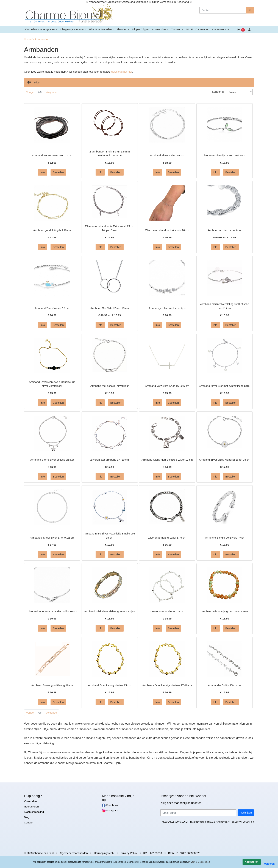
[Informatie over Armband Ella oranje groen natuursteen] (225, 585)
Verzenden (30, 801)
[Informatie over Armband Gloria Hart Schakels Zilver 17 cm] (167, 433)
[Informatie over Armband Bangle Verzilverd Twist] (225, 507)
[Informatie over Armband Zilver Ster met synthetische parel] (225, 355)
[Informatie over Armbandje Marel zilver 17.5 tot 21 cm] (52, 507)
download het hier (122, 72)
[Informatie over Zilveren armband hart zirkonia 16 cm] (167, 203)
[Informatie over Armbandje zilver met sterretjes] (167, 278)
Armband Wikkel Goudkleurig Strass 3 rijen (110, 611)
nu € (225, 237)
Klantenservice (221, 29)
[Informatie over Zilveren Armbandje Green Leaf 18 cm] (225, 124)
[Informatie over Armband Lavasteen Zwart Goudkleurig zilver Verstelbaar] (52, 355)
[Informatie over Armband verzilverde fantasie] (225, 203)
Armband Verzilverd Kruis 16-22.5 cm (167, 386)
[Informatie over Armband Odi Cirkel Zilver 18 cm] (110, 278)
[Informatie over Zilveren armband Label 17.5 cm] (167, 506)
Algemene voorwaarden (74, 853)
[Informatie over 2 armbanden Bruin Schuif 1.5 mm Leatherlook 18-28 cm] (110, 125)
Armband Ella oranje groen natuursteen (225, 611)
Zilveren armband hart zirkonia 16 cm (167, 230)
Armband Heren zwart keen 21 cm (52, 155)
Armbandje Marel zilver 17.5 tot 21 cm (52, 538)
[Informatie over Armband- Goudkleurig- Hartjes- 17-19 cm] (167, 659)
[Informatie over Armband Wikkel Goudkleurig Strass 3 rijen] (110, 585)
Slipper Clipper (141, 29)
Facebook (110, 805)
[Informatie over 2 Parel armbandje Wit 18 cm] (167, 585)
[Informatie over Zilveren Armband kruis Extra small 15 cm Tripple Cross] (110, 201)
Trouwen (176, 29)
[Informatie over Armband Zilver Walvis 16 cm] (52, 278)
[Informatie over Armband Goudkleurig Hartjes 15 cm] (110, 659)
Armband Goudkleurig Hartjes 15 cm (110, 685)
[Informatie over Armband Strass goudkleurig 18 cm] (52, 659)
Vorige (30, 92)
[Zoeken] (223, 10)
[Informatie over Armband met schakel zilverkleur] (110, 355)
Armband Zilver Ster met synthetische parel (225, 386)
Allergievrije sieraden (72, 29)
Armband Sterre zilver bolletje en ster (52, 460)
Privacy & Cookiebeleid (199, 862)
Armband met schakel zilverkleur (110, 386)
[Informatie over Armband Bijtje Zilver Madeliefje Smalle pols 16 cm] (110, 507)
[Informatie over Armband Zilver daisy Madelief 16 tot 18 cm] (225, 432)
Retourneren (31, 806)
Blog (27, 817)
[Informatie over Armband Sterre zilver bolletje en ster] (52, 433)
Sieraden (122, 29)
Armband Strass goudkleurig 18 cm (52, 685)
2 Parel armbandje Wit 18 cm (167, 611)
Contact (29, 822)
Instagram (110, 811)
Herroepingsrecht (104, 853)
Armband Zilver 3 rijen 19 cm (167, 155)
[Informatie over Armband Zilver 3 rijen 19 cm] (167, 125)
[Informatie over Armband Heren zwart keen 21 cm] (52, 125)
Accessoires (159, 29)
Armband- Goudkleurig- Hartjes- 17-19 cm (167, 685)
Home (28, 39)
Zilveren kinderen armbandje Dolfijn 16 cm (52, 611)
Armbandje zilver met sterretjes (167, 308)
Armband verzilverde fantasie (225, 230)
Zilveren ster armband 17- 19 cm (110, 460)
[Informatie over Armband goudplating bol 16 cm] (52, 203)
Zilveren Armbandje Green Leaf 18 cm (225, 155)
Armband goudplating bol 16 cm (52, 230)
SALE (189, 29)
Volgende (51, 92)
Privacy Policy (129, 853)
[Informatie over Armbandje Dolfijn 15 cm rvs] (225, 659)
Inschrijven (246, 813)
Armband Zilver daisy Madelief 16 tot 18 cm (225, 460)
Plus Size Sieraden (100, 29)
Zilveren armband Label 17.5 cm (167, 538)
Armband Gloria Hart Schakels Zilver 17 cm (167, 460)
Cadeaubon (202, 29)
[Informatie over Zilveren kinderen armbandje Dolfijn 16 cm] (52, 585)
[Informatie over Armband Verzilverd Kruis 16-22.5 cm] (167, 355)
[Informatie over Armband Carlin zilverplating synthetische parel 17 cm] (225, 278)
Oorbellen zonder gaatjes (40, 29)
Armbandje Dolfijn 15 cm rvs (225, 685)
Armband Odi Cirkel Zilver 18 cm (110, 308)
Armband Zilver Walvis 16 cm (52, 308)
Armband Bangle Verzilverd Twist (225, 538)
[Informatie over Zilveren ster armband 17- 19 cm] (110, 433)
